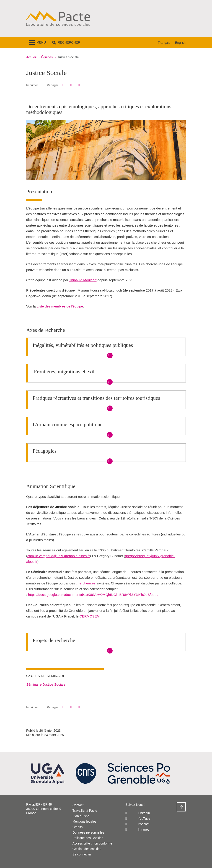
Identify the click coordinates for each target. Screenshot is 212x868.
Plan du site (81, 816)
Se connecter (82, 854)
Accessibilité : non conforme (92, 843)
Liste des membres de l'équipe (60, 306)
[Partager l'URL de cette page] (79, 85)
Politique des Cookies (88, 838)
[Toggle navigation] (37, 43)
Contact (78, 805)
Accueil (31, 57)
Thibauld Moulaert (83, 280)
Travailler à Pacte (85, 811)
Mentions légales (84, 821)
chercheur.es (86, 583)
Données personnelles (88, 832)
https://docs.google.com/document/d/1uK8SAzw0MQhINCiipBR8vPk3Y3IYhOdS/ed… (93, 595)
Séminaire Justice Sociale (46, 684)
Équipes (47, 57)
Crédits (78, 827)
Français (164, 43)
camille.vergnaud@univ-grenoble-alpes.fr (59, 556)
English (180, 43)
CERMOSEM (90, 616)
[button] (66, 43)
